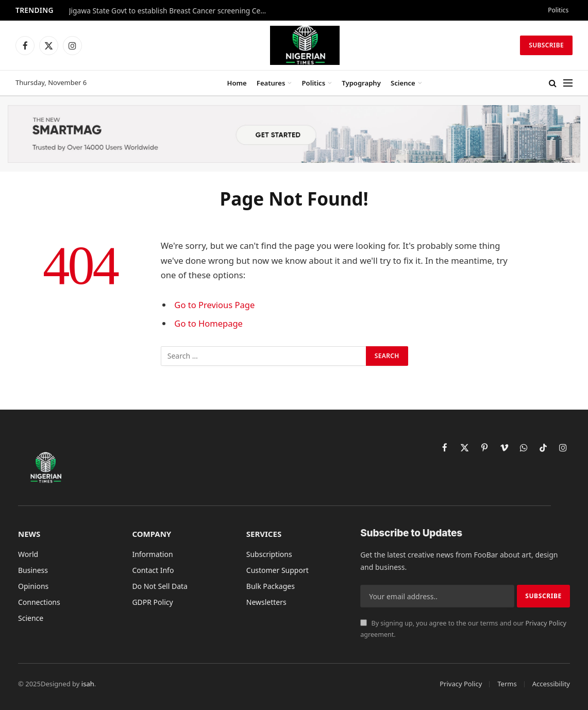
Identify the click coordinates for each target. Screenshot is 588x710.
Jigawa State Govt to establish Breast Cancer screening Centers (172, 11)
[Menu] (568, 83)
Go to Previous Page (215, 305)
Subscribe (546, 45)
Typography (361, 83)
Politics (558, 10)
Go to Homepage (208, 323)
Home (237, 83)
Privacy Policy (545, 623)
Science (403, 83)
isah (88, 684)
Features (271, 83)
